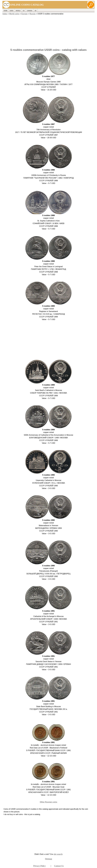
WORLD (18, 10)
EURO (12, 10)
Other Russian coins (48, 802)
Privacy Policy (39, 866)
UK (36, 10)
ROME (6, 10)
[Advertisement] (49, 31)
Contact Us (59, 866)
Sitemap (49, 859)
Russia (32, 14)
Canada (30, 10)
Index (5, 14)
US (24, 10)
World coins (14, 14)
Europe (24, 14)
